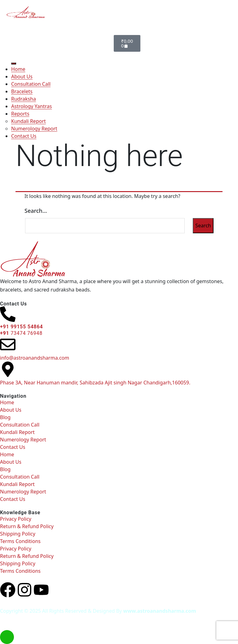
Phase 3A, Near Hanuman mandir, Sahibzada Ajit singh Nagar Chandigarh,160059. (95, 383)
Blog (5, 417)
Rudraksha (24, 99)
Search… (36, 211)
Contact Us (24, 136)
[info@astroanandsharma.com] (8, 344)
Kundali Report (29, 121)
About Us (22, 77)
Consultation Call (31, 84)
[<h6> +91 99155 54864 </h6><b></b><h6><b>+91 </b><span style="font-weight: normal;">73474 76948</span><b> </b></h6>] (8, 314)
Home (18, 69)
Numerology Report (34, 129)
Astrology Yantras (31, 106)
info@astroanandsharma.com (35, 358)
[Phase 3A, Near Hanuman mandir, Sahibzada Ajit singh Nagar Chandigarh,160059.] (8, 369)
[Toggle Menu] (14, 64)
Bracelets (22, 91)
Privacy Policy (16, 519)
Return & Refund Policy (27, 526)
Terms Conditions (20, 541)
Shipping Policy (18, 534)
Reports (20, 114)
